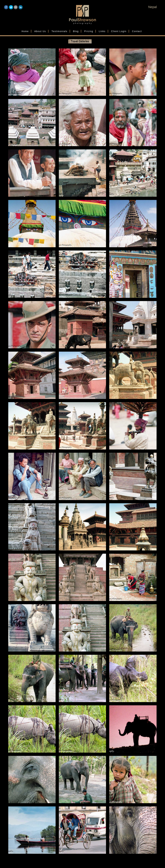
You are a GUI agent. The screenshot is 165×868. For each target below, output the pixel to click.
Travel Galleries (80, 41)
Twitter (11, 7)
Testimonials (59, 31)
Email (16, 7)
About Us (40, 31)
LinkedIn (21, 7)
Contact (137, 31)
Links (102, 31)
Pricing (89, 31)
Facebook (6, 7)
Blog (76, 31)
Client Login (119, 31)
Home (25, 31)
